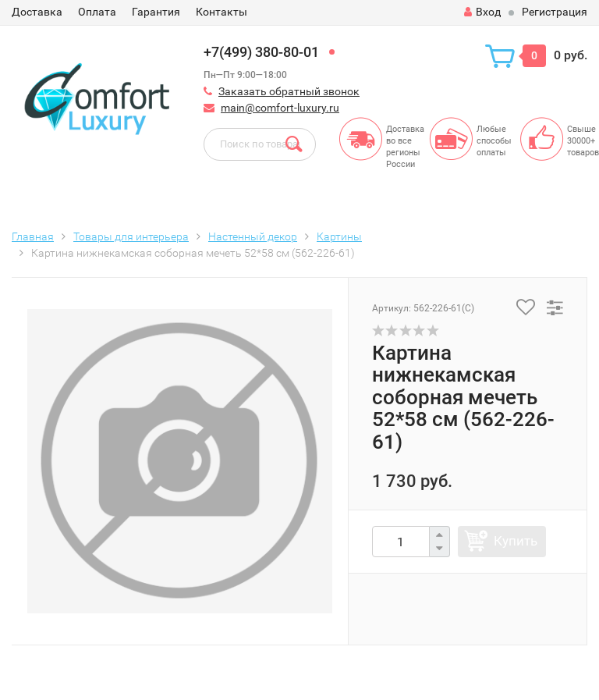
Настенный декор (253, 236)
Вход (482, 12)
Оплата (97, 12)
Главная (33, 236)
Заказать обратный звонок (289, 91)
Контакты (222, 12)
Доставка (37, 12)
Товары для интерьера (131, 236)
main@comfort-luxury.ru (280, 108)
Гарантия (156, 12)
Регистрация (555, 12)
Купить (516, 541)
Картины (339, 236)
